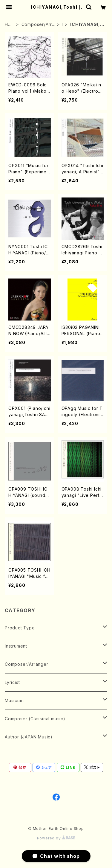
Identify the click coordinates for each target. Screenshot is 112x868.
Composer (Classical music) (35, 719)
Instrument (16, 646)
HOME (8, 25)
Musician (14, 700)
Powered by (56, 838)
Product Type (20, 628)
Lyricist (12, 682)
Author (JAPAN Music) (29, 737)
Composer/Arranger (38, 25)
